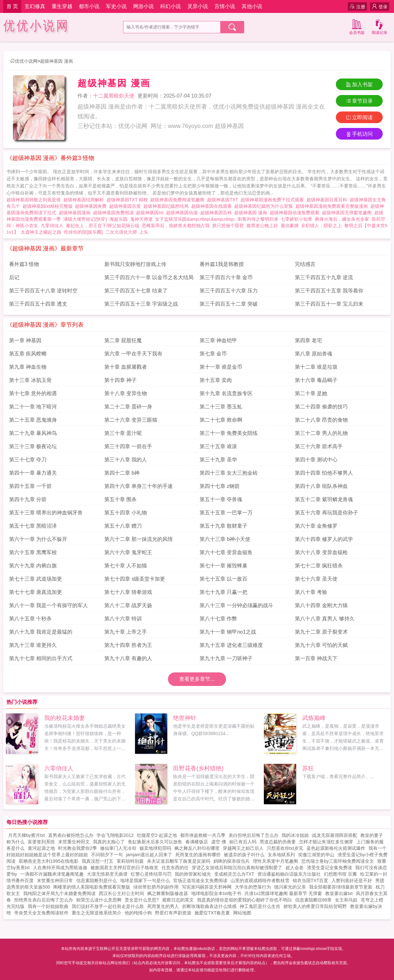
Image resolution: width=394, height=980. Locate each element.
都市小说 (89, 6)
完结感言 (305, 264)
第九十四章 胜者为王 (128, 645)
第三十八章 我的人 (126, 460)
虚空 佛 (219, 842)
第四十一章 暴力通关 (33, 473)
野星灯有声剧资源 (173, 913)
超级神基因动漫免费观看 (296, 213)
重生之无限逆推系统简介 (97, 913)
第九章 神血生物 (28, 367)
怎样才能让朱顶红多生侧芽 (326, 842)
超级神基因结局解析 (85, 200)
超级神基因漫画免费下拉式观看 (274, 200)
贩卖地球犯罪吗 (155, 848)
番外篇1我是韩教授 (222, 264)
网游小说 (143, 6)
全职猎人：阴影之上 (321, 226)
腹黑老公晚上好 (262, 226)
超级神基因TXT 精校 (129, 200)
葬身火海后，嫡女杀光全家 (342, 219)
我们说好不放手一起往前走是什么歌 (108, 906)
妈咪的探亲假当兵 (232, 861)
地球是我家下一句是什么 (145, 880)
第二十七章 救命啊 (221, 420)
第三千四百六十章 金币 (226, 277)
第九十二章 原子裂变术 (321, 632)
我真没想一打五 (98, 861)
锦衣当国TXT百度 (310, 880)
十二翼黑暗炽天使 (114, 96)
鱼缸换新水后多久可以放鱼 (155, 842)
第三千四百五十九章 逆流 (324, 277)
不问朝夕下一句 (107, 855)
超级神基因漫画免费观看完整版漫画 (333, 206)
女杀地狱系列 (281, 855)
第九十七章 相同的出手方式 (41, 658)
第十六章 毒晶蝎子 (316, 380)
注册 (357, 7)
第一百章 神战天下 (316, 658)
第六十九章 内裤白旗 (33, 566)
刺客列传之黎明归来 (258, 219)
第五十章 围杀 (120, 499)
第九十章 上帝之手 (126, 632)
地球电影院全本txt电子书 (216, 893)
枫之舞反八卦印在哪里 (197, 848)
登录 (380, 7)
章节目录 (359, 101)
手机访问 (359, 134)
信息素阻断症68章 (314, 900)
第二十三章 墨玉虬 (221, 407)
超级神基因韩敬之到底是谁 (35, 200)
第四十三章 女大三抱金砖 (229, 473)
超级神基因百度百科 (328, 200)
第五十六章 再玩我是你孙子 (327, 513)
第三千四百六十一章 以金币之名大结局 (149, 277)
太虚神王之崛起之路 (41, 232)
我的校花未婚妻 (65, 718)
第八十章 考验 (311, 592)
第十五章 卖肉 (216, 380)
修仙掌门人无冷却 (118, 848)
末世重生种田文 (74, 842)
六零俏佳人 (59, 768)
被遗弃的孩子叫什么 (244, 855)
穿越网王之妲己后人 (243, 848)
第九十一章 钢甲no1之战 (228, 632)
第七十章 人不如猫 (126, 566)
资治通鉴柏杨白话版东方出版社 (289, 874)
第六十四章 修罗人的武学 (324, 539)
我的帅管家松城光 (193, 874)
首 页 (12, 6)
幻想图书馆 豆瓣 (340, 874)
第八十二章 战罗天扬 (128, 605)
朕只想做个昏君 (228, 226)
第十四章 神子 (120, 380)
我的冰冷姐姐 (295, 835)
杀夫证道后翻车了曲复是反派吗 (179, 861)
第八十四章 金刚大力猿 (321, 605)
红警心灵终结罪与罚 (151, 874)
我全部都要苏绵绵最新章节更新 (341, 887)
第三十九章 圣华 (218, 460)
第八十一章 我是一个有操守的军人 (48, 605)
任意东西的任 (175, 868)
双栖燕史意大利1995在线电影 (49, 861)
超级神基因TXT (224, 200)
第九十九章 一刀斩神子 (226, 658)
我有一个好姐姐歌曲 (48, 906)
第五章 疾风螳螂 (28, 354)
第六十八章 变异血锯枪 (321, 552)
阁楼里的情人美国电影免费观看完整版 (92, 887)
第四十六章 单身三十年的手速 (139, 486)
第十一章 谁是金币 (221, 367)
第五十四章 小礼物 (126, 513)
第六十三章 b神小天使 (225, 539)
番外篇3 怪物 (24, 264)
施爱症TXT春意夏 (212, 913)
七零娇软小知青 (296, 219)
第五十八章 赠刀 (123, 526)
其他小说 (252, 6)
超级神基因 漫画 (57, 61)
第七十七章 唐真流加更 (36, 592)
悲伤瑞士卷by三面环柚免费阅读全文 (338, 861)
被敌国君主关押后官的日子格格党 (124, 868)
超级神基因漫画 (76, 213)
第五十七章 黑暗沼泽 (33, 526)
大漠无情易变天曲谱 (107, 874)
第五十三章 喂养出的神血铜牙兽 (46, 513)
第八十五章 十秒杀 (30, 619)
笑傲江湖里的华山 (316, 855)
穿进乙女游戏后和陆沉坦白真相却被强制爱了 (237, 868)
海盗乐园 (119, 219)
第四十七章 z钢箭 (220, 486)
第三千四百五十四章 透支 (38, 304)
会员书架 (357, 26)
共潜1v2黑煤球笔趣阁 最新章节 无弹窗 (283, 893)
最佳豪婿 (290, 226)
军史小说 (116, 6)
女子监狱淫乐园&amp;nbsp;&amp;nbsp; (195, 219)
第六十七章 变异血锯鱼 (226, 552)
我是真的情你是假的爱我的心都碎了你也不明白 (244, 900)
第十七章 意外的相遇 (33, 393)
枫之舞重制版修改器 (168, 893)
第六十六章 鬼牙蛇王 (128, 552)
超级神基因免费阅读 (115, 213)
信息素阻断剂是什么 (97, 880)
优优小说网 (36, 26)
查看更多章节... (197, 679)
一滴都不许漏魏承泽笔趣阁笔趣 (52, 874)
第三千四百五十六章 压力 (229, 291)
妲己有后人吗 (243, 842)
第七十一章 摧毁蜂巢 (223, 566)
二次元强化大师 (121, 232)
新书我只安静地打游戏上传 (135, 264)
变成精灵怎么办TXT (234, 874)
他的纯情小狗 (138, 913)
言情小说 (225, 6)
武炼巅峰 (314, 718)
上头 (144, 232)
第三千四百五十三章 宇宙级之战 (141, 304)
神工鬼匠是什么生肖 (260, 906)
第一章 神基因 (25, 340)
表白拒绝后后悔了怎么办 (254, 835)
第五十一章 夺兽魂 (221, 499)
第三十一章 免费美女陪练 (229, 433)
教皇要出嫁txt (339, 893)
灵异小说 (198, 6)
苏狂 (308, 768)
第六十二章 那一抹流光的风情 (139, 539)
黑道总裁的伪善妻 (278, 842)
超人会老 (295, 868)
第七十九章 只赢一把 (223, 592)
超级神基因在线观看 (213, 206)
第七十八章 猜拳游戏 (128, 592)
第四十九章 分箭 (28, 499)
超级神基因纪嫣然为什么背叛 (265, 206)
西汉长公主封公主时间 (121, 893)
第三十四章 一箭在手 (128, 446)
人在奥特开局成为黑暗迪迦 (60, 868)
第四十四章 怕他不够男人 (324, 473)
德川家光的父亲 (290, 887)
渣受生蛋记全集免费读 (329, 868)
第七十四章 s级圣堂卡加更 (135, 579)
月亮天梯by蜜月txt (26, 835)
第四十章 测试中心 (316, 460)
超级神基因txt (151, 213)
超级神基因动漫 (183, 213)
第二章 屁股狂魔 (123, 340)
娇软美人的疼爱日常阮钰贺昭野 (315, 906)
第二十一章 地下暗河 (33, 407)
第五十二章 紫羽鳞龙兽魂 (324, 499)
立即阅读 (359, 117)
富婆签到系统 (41, 842)
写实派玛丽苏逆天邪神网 (207, 887)
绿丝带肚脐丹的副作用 (156, 887)
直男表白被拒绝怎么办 (71, 835)
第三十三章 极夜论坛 (33, 446)
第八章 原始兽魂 (314, 354)
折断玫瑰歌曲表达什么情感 (209, 906)
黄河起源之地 (41, 848)
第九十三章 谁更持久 (33, 645)
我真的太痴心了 (109, 842)
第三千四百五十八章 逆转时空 (43, 291)
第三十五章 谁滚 (218, 446)
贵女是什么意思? (142, 900)
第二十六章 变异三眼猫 (131, 420)
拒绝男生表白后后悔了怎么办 (44, 900)
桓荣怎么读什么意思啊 (99, 900)
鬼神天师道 (141, 219)
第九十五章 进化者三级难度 (231, 645)
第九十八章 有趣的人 (128, 658)
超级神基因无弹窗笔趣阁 (348, 213)
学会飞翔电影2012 (115, 835)
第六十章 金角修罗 (316, 526)
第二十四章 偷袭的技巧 (321, 407)
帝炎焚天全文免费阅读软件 (41, 913)
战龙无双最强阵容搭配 (335, 835)
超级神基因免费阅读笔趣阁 (179, 200)
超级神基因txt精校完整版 (49, 206)
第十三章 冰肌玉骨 (30, 380)
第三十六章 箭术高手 (319, 446)
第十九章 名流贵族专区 (226, 393)
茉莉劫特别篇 (130, 861)
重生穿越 (62, 6)
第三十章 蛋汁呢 (123, 433)
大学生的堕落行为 (253, 887)
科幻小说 (171, 6)
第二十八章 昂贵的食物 (321, 420)
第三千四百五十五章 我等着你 (329, 291)
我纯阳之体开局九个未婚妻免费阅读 (59, 893)
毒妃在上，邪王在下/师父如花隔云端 (103, 226)
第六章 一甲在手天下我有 (133, 354)
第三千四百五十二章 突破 (229, 304)
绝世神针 (185, 718)
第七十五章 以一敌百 (223, 579)
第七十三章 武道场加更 (36, 579)
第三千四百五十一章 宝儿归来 (329, 304)
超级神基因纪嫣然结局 (167, 206)
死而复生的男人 (163, 906)
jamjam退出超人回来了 (149, 855)
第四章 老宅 (308, 340)
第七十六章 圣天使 (316, 579)
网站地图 (242, 913)
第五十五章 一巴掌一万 (226, 513)
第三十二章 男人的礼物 (321, 433)
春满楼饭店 (197, 842)
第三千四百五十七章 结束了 (136, 291)
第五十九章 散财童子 (223, 526)
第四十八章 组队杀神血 (321, 486)
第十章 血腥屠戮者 (126, 367)
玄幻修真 (35, 6)
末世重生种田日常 (55, 880)
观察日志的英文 (178, 900)
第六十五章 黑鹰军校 (33, 552)
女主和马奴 (346, 900)
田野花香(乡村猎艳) (198, 768)
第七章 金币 (213, 354)
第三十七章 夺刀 (28, 460)
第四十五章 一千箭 (30, 486)
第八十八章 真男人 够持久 (325, 619)
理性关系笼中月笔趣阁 (275, 861)
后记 (14, 277)
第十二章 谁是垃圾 (316, 367)
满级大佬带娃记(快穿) (85, 219)
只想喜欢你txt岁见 (285, 848)
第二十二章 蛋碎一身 (128, 407)
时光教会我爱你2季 (78, 848)
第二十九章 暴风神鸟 (33, 433)
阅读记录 (379, 26)
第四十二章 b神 (122, 473)
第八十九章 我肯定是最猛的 (41, 632)
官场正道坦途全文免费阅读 (200, 880)
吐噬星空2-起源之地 (157, 835)
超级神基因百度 (126, 206)
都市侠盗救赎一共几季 (203, 835)
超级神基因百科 (217, 213)
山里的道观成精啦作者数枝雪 (260, 880)
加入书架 (359, 84)
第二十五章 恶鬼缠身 (33, 420)
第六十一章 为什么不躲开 (38, 539)
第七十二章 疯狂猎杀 (319, 566)
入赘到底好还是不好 (352, 880)
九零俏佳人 (52, 226)
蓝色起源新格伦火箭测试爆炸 (336, 848)
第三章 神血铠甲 (218, 340)
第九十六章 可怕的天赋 (321, 645)
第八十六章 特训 (123, 619)
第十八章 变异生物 (126, 393)
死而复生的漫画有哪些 (198, 855)
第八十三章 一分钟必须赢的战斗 (236, 605)
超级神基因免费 (92, 206)
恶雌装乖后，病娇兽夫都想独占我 (176, 226)
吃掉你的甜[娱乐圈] (83, 232)
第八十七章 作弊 (218, 619)
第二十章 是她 (311, 393)
